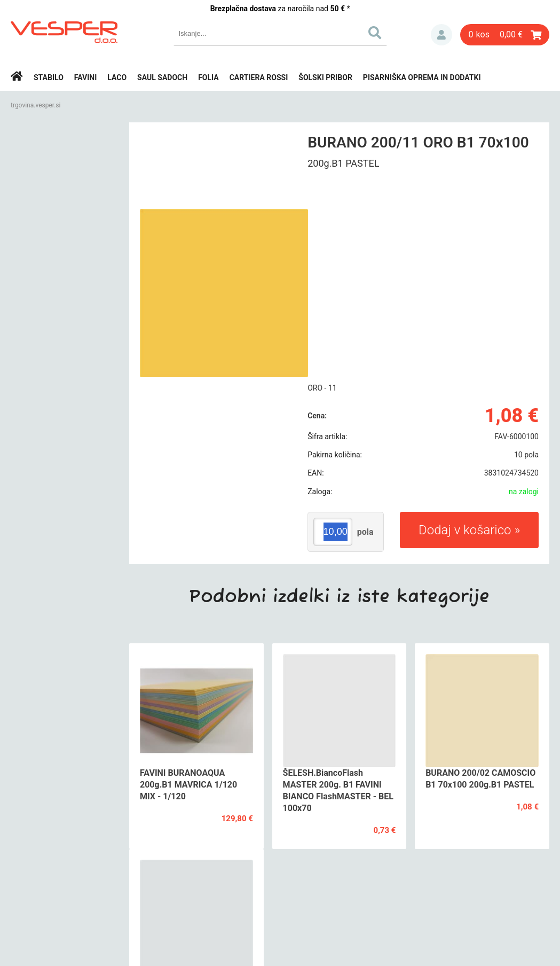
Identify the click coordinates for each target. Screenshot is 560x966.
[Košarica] (505, 35)
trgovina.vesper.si (36, 105)
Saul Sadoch (162, 77)
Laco (117, 77)
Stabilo (49, 77)
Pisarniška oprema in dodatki (422, 77)
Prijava (441, 35)
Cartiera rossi (259, 77)
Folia (208, 77)
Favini (86, 77)
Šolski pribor (325, 77)
